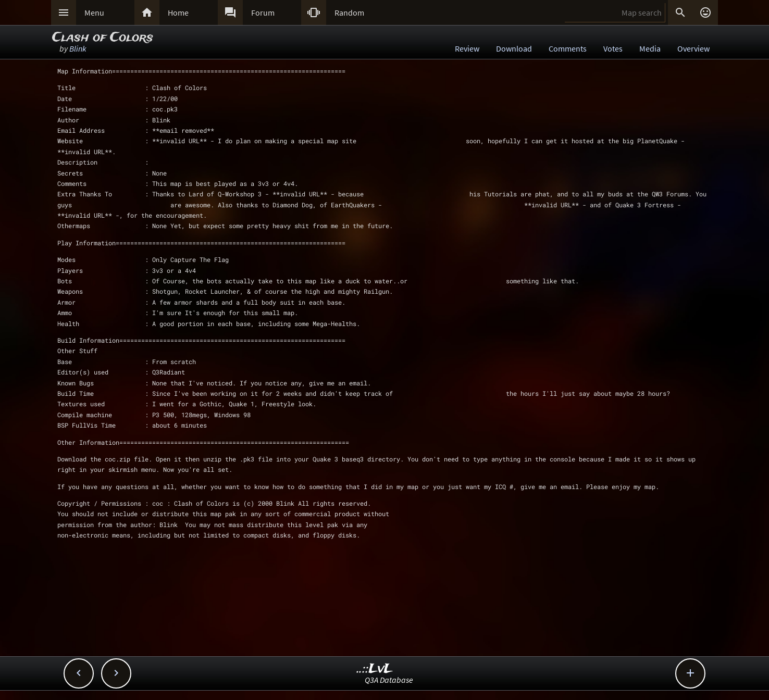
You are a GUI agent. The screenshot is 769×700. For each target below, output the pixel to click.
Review (467, 48)
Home (178, 12)
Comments (568, 48)
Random (349, 12)
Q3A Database (389, 680)
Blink (78, 48)
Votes (613, 48)
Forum (263, 12)
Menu (94, 12)
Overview (693, 48)
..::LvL (375, 669)
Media (650, 48)
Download (514, 48)
